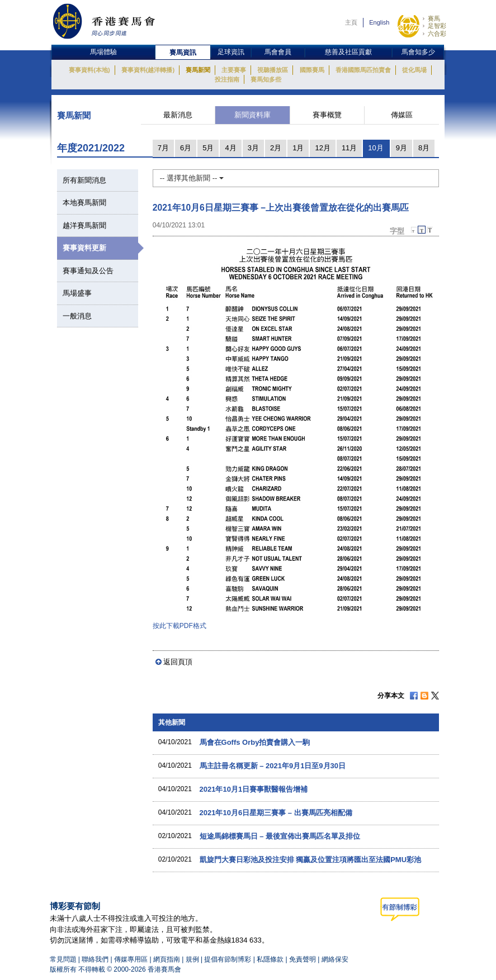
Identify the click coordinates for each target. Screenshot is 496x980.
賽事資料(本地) (89, 70)
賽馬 (434, 18)
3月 (253, 148)
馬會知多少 (418, 52)
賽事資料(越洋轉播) (148, 70)
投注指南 (227, 79)
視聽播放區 (273, 70)
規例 (193, 959)
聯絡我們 (95, 959)
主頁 (351, 22)
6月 (186, 148)
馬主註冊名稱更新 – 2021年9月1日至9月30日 (273, 766)
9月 (401, 148)
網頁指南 (167, 959)
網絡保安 (335, 959)
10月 (375, 148)
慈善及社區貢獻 (348, 52)
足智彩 (437, 26)
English (379, 22)
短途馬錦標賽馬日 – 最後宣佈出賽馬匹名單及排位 (280, 836)
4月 (230, 148)
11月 (349, 148)
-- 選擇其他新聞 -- (192, 178)
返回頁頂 (178, 662)
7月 (163, 148)
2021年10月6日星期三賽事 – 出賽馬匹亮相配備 (276, 813)
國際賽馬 (312, 70)
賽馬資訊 (183, 53)
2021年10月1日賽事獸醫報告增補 (254, 789)
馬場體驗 (103, 52)
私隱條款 (270, 959)
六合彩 (437, 34)
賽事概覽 (327, 115)
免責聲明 (303, 959)
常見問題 (63, 959)
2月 (276, 148)
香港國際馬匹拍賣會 (363, 70)
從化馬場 (414, 70)
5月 (208, 148)
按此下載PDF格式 (179, 626)
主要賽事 (234, 70)
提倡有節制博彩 (228, 959)
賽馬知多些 (266, 79)
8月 (424, 148)
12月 (322, 148)
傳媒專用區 (131, 959)
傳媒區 (402, 115)
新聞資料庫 (252, 115)
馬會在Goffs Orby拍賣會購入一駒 (255, 742)
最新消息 (178, 115)
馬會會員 (278, 52)
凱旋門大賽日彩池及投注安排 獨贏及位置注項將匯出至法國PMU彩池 (310, 860)
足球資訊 (231, 52)
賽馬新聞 (198, 70)
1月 (298, 148)
